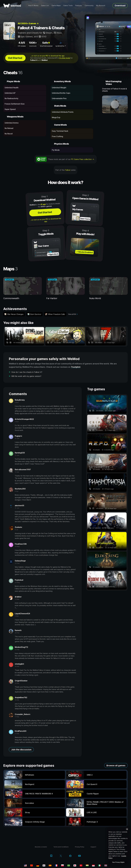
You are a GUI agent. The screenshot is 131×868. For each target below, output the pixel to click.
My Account (101, 5)
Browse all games (116, 766)
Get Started (15, 58)
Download (120, 6)
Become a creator (41, 847)
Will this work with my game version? (26, 376)
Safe (46, 43)
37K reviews (22, 46)
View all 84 (72, 314)
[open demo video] (115, 104)
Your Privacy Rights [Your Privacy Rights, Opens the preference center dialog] (118, 862)
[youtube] (79, 856)
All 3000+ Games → (28, 23)
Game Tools (68, 5)
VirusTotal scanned (46, 46)
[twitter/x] (61, 856)
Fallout (68, 170)
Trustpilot (76, 367)
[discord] (51, 856)
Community (89, 5)
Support (93, 847)
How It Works (33, 5)
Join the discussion (21, 750)
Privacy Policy (80, 847)
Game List (45, 5)
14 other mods (65, 58)
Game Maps (56, 5)
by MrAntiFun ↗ (61, 46)
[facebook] (70, 856)
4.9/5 (22, 43)
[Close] (127, 829)
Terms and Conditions (61, 847)
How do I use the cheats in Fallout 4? (27, 372)
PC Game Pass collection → (83, 159)
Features (79, 5)
